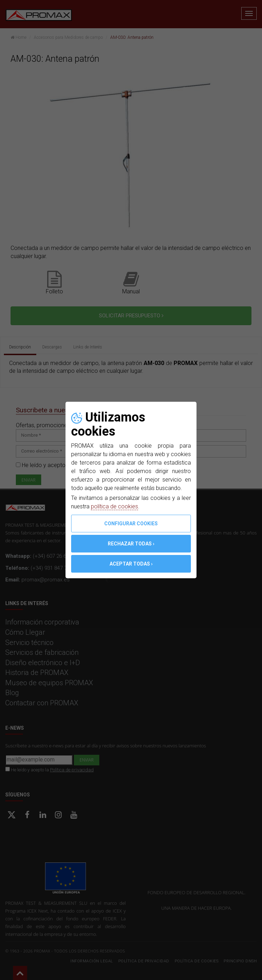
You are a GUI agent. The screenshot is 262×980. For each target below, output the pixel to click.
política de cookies (114, 506)
